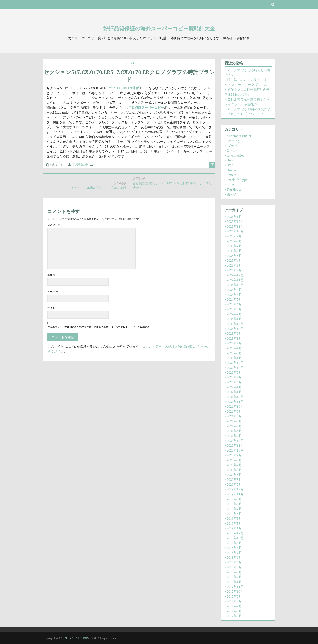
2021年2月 (234, 436)
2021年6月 (234, 421)
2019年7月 (234, 509)
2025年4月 (234, 260)
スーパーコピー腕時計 (78, 638)
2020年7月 (234, 465)
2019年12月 (235, 489)
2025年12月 (235, 221)
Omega (232, 170)
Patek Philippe (237, 180)
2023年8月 (234, 338)
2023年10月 (235, 329)
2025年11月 (235, 226)
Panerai (232, 175)
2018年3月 (234, 572)
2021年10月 (235, 406)
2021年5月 (234, 426)
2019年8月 (234, 504)
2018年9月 (234, 543)
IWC (230, 165)
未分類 (232, 194)
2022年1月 (234, 392)
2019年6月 (234, 514)
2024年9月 (234, 290)
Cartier (232, 151)
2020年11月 (235, 445)
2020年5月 (234, 475)
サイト (51, 308)
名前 (51, 275)
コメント (54, 225)
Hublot (129, 63)
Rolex (231, 185)
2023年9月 (234, 333)
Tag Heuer (234, 189)
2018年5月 (234, 562)
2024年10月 (235, 285)
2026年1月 (234, 217)
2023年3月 (234, 353)
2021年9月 (234, 411)
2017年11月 (235, 587)
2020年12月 (235, 441)
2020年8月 (234, 460)
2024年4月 (234, 309)
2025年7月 (234, 246)
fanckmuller (235, 155)
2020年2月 (234, 484)
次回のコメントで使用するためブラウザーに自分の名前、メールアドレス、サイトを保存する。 (100, 327)
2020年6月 (234, 470)
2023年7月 (234, 343)
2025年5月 (234, 256)
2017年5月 (234, 616)
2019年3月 (234, 523)
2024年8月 (234, 295)
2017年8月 (234, 601)
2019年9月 (234, 499)
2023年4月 (234, 348)
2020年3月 (234, 480)
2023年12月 (235, 324)
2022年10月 (235, 368)
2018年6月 (234, 557)
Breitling (233, 141)
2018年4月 (234, 567)
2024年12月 (235, 275)
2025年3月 (234, 265)
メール (53, 292)
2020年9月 (234, 455)
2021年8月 (234, 416)
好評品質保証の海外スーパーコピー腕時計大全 (159, 28)
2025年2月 (234, 270)
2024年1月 (234, 319)
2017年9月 (234, 596)
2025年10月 (235, 231)
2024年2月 (234, 314)
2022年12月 (235, 363)
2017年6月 (234, 611)
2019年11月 (235, 494)
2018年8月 (234, 548)
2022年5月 (234, 382)
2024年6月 (234, 304)
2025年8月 (234, 241)
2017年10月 (235, 591)
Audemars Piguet (239, 136)
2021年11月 (235, 402)
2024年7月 (234, 299)
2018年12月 (235, 533)
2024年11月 (235, 280)
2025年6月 (234, 251)
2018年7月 (234, 553)
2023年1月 (234, 358)
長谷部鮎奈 (80, 165)
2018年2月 (234, 577)
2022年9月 (234, 372)
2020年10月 (235, 450)
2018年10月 (235, 538)
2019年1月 (234, 528)
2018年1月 (234, 582)
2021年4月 (234, 431)
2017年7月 (234, 606)
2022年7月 (234, 377)
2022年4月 (234, 387)
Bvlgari (232, 146)
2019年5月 (234, 518)
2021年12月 (235, 397)
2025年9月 (234, 236)
